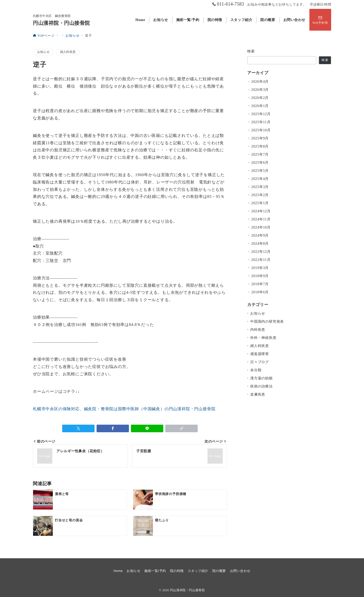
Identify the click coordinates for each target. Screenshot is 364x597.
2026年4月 (260, 81)
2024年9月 (260, 235)
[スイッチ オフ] (320, 20)
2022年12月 (261, 252)
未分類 (256, 370)
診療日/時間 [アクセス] (321, 5)
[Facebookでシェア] (113, 428)
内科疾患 (258, 330)
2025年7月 (260, 154)
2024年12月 (261, 211)
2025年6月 (260, 162)
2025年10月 (261, 130)
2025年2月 (260, 195)
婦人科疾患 (68, 52)
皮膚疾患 (258, 394)
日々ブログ (260, 362)
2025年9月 (260, 138)
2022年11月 (261, 260)
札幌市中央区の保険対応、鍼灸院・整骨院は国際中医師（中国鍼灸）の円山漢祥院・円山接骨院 (124, 409)
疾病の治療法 (261, 386)
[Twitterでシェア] (78, 428)
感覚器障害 (260, 354)
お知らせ (43, 52)
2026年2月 (260, 98)
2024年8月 (260, 243)
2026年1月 (260, 106)
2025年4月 (260, 179)
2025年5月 (260, 171)
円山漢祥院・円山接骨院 (61, 23)
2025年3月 (260, 187)
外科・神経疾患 (263, 338)
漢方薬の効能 (261, 378)
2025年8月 (260, 146)
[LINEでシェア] (147, 428)
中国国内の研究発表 (267, 321)
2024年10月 (261, 227)
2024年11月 (261, 219)
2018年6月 (260, 292)
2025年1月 (260, 203)
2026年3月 (260, 90)
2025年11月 (261, 122)
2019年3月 (260, 268)
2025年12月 (261, 114)
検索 (251, 51)
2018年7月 (260, 284)
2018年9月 (260, 276)
